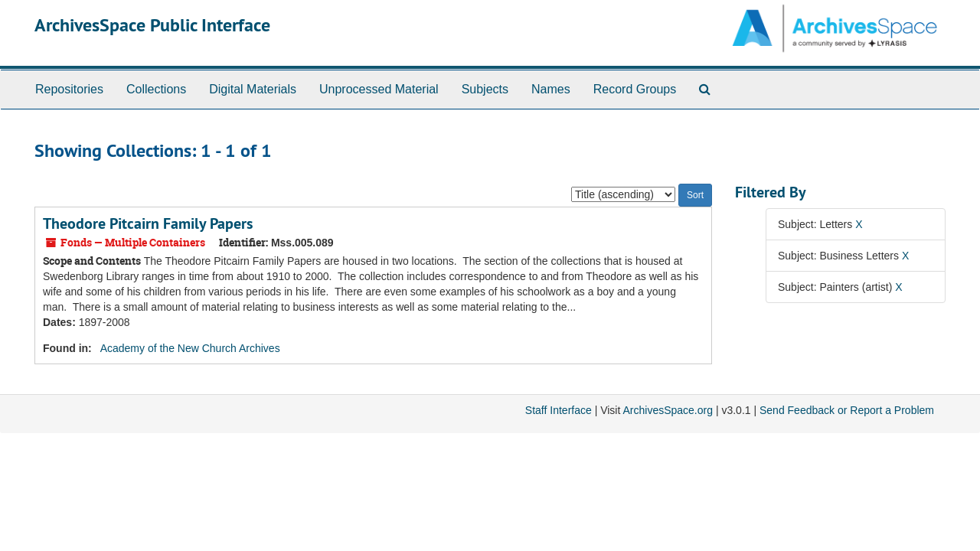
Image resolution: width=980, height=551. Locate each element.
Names (551, 89)
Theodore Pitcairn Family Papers (148, 223)
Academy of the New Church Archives (190, 348)
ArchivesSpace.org (668, 410)
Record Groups (635, 89)
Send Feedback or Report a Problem (847, 410)
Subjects (485, 89)
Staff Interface (559, 410)
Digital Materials (253, 89)
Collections (156, 89)
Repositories (69, 89)
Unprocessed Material (379, 89)
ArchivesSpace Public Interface (152, 25)
